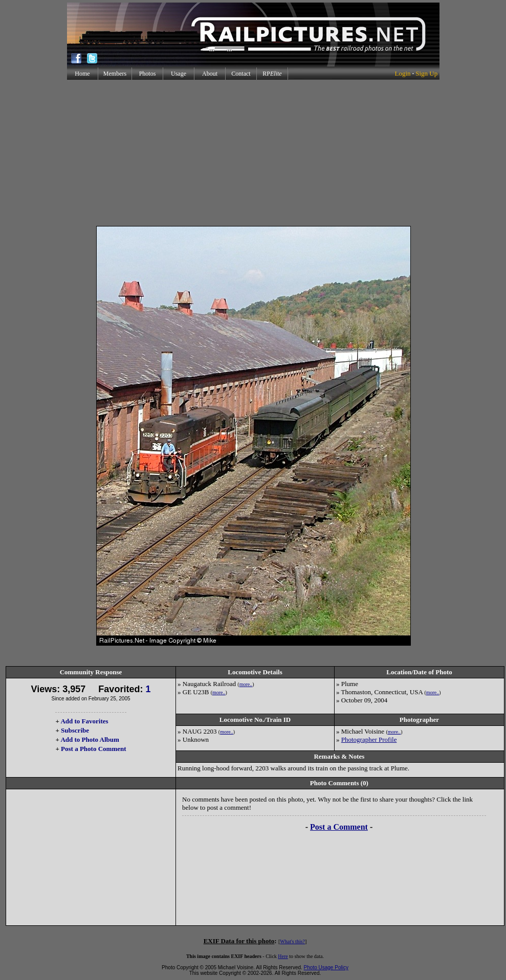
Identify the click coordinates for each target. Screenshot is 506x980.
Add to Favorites (84, 721)
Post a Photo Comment (93, 749)
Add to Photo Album (90, 739)
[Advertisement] (253, 153)
